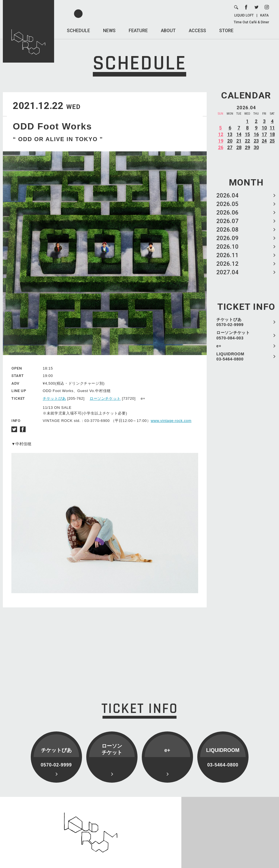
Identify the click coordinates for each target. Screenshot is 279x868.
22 (247, 141)
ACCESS (197, 31)
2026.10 (227, 247)
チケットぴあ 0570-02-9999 (230, 322)
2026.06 (227, 213)
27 (230, 148)
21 (239, 141)
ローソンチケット (105, 398)
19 (221, 141)
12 (221, 134)
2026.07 (227, 221)
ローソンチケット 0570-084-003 (233, 335)
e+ (219, 346)
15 (247, 134)
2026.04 (227, 195)
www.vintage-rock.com (171, 421)
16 (256, 134)
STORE (226, 31)
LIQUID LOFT (244, 15)
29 (247, 148)
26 (221, 148)
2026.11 (227, 255)
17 (264, 134)
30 (256, 148)
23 (256, 141)
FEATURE (138, 31)
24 (264, 141)
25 (272, 141)
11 (272, 128)
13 (230, 134)
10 (264, 128)
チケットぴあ (54, 398)
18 (272, 134)
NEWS (109, 31)
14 (239, 134)
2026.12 (227, 264)
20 (230, 141)
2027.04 (227, 272)
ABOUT (168, 31)
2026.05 (227, 204)
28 (239, 148)
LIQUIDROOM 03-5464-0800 (230, 356)
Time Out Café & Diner (251, 22)
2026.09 (227, 238)
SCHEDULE (78, 31)
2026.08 (227, 230)
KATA (264, 15)
